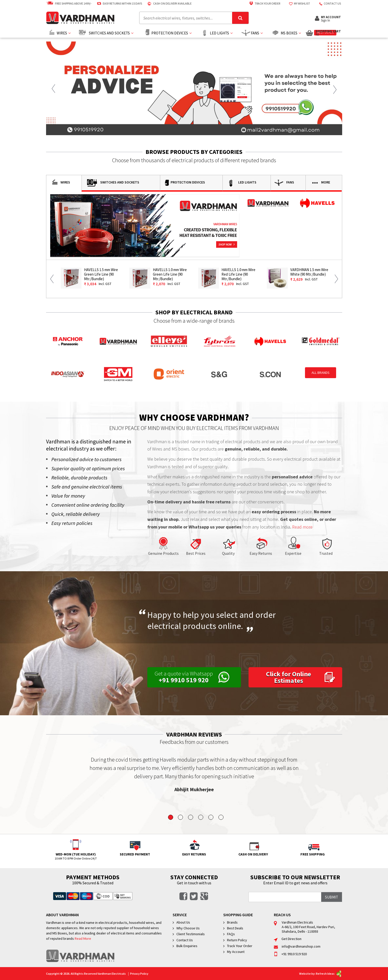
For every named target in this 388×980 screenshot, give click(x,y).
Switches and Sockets (109, 33)
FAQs (231, 934)
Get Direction (288, 939)
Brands (232, 922)
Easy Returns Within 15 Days (119, 3)
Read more (302, 527)
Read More (83, 939)
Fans (255, 33)
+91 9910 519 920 (290, 954)
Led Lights (219, 33)
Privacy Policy (139, 974)
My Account (236, 952)
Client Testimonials (191, 934)
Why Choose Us (188, 928)
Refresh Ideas (329, 974)
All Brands (321, 373)
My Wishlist (298, 3)
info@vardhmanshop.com (297, 946)
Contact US (329, 3)
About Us (183, 922)
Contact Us (185, 940)
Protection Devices (170, 33)
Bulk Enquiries (187, 946)
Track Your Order (264, 3)
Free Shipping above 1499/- (69, 3)
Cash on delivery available (169, 3)
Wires (62, 33)
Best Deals (235, 928)
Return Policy (237, 940)
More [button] (320, 183)
